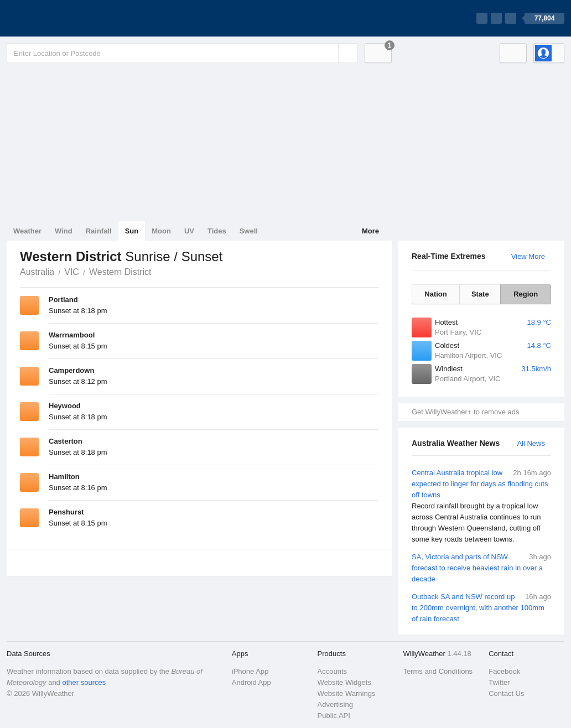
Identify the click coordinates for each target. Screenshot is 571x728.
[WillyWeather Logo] (59, 18)
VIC (72, 272)
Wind (64, 231)
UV (189, 231)
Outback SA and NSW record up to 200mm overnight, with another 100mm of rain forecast (481, 607)
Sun (132, 231)
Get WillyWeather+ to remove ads (465, 412)
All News (531, 443)
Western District (120, 272)
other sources (84, 682)
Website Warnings (347, 693)
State (480, 294)
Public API (334, 716)
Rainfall (99, 231)
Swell (249, 231)
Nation (435, 294)
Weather (27, 231)
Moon (161, 231)
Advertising (335, 704)
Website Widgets (344, 682)
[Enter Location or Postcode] (182, 53)
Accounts (332, 671)
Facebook (504, 671)
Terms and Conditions (438, 671)
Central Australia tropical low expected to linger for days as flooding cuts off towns (481, 506)
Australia (37, 272)
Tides (217, 231)
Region (526, 294)
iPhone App (250, 671)
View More (528, 256)
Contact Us (506, 693)
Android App (251, 682)
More (370, 231)
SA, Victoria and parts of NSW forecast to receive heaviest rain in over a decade (481, 567)
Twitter (499, 682)
